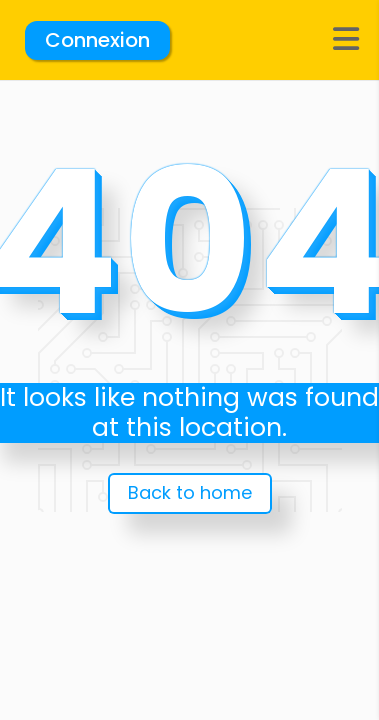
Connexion (97, 40)
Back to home (190, 492)
